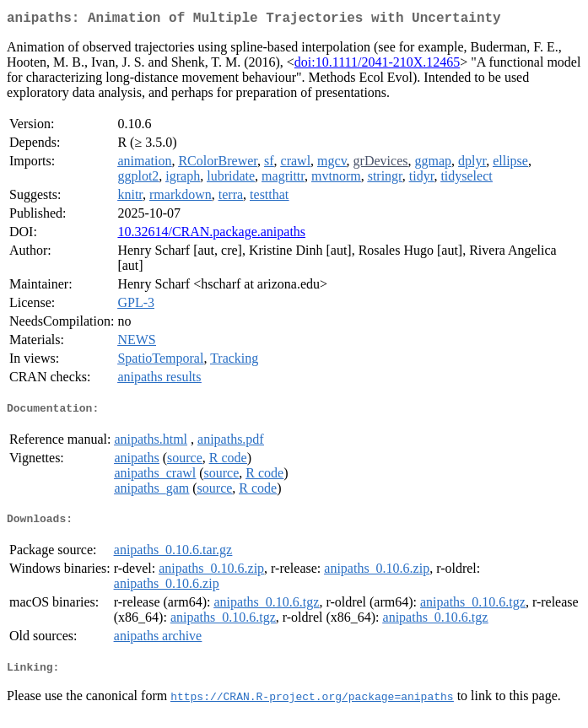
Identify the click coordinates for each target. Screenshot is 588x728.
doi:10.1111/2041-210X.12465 (377, 65)
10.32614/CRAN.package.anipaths (211, 235)
